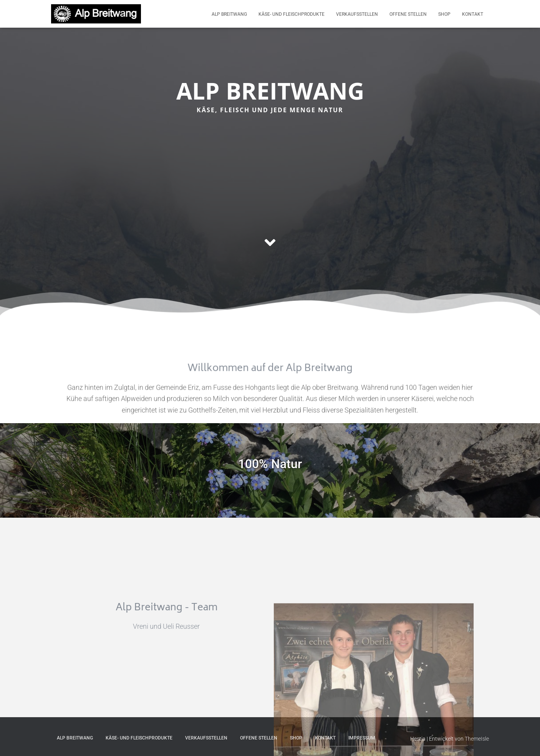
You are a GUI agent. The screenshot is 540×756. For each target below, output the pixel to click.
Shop (444, 14)
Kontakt (473, 14)
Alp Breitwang (229, 14)
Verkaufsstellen (357, 14)
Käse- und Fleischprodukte (292, 14)
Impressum (362, 738)
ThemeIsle (477, 739)
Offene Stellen (408, 14)
